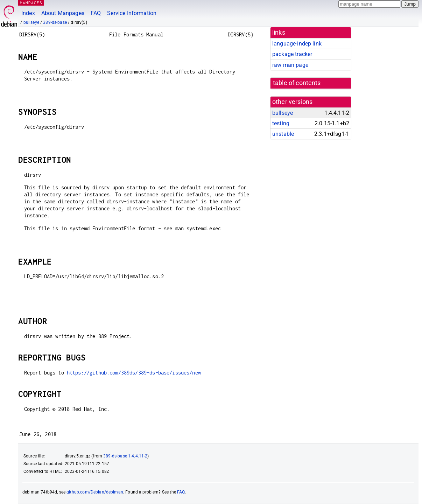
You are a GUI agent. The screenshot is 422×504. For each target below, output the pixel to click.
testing (281, 123)
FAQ (96, 13)
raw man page (290, 65)
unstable (283, 134)
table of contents (297, 83)
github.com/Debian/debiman (95, 492)
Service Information (132, 13)
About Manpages (63, 13)
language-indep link (297, 44)
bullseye (31, 22)
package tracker (292, 54)
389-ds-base (55, 22)
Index (28, 13)
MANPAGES (31, 3)
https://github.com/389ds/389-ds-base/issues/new (134, 373)
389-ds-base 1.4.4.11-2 (125, 456)
